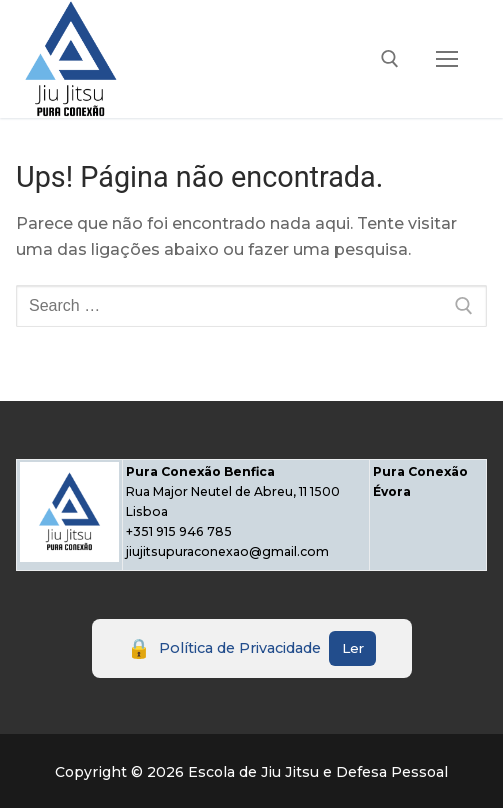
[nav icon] (447, 59)
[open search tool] (390, 59)
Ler (353, 648)
